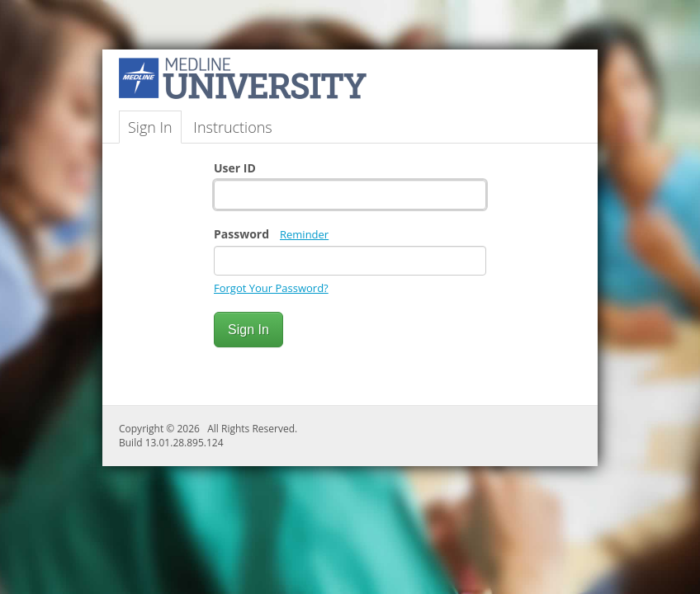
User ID (235, 168)
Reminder (304, 234)
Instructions (232, 127)
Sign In (150, 127)
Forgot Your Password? (271, 288)
